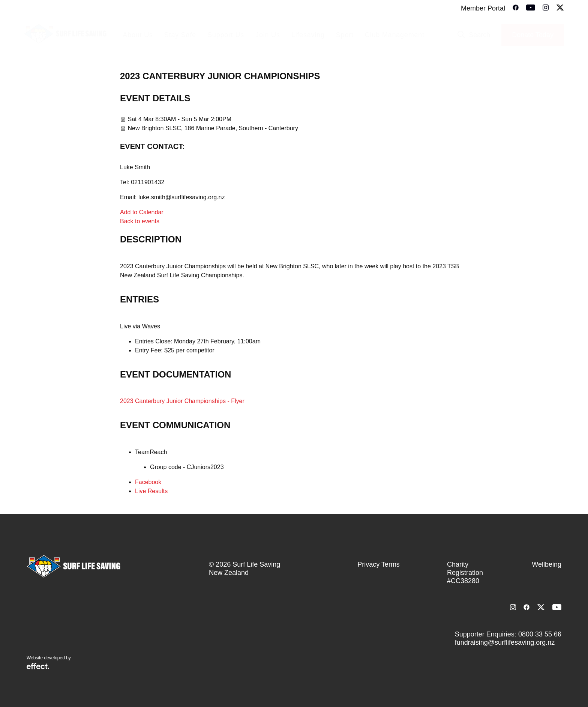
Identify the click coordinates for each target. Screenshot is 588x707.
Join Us (268, 35)
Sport (345, 35)
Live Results (151, 491)
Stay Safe (180, 35)
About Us (138, 35)
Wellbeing (547, 564)
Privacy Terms (379, 564)
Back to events (140, 221)
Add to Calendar (142, 212)
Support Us (226, 35)
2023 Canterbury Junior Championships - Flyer (182, 401)
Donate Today (533, 35)
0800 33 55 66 (540, 634)
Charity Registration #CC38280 (465, 573)
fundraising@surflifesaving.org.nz (505, 642)
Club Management (395, 35)
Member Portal (483, 8)
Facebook (148, 482)
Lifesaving (308, 35)
